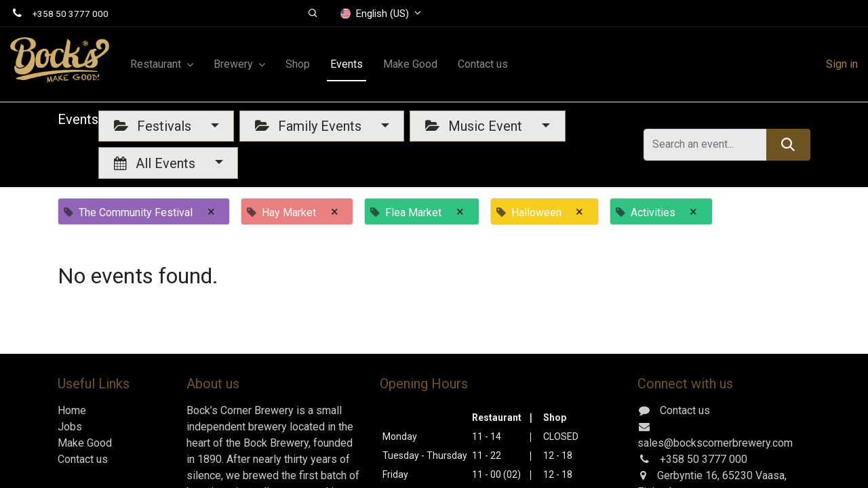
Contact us (83, 459)
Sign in (842, 64)
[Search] (788, 144)
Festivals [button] (154, 126)
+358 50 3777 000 (71, 14)
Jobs (70, 427)
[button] (314, 14)
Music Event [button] (475, 126)
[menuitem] (298, 64)
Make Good (85, 443)
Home (72, 410)
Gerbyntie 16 (687, 475)
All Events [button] (156, 163)
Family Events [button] (310, 126)
